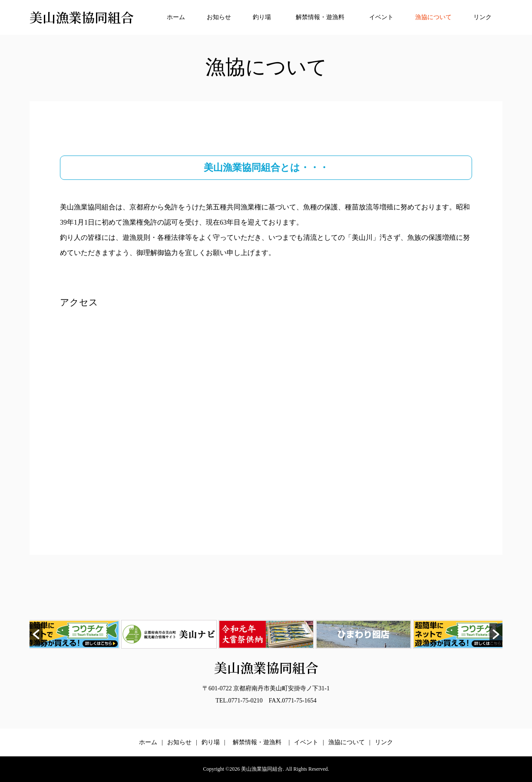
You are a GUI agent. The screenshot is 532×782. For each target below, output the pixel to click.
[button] (36, 634)
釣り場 (262, 17)
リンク (482, 17)
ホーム (176, 17)
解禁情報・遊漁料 (323, 17)
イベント (381, 17)
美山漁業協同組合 (82, 17)
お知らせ (219, 17)
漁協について (433, 17)
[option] (169, 634)
